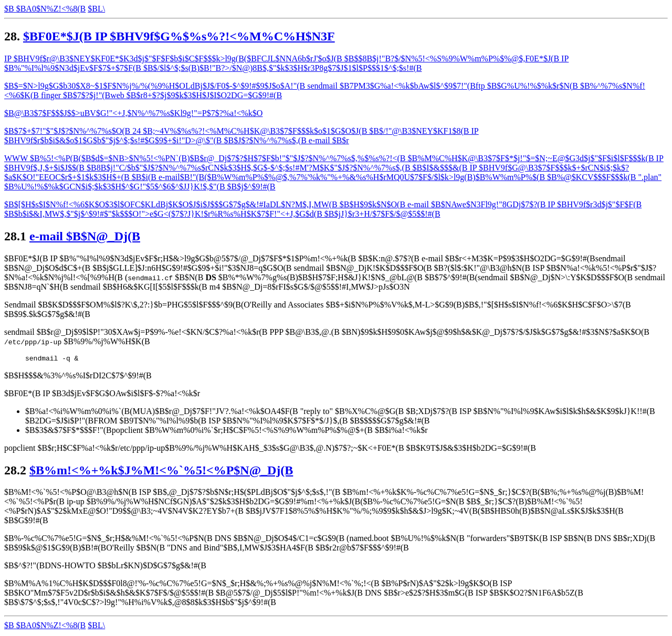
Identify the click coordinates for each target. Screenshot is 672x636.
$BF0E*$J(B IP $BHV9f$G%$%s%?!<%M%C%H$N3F (179, 36)
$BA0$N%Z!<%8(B (51, 9)
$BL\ (96, 627)
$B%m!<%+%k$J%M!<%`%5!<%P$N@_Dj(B (161, 472)
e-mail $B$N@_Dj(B (85, 236)
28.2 (15, 472)
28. (12, 36)
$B (10, 9)
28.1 (15, 236)
